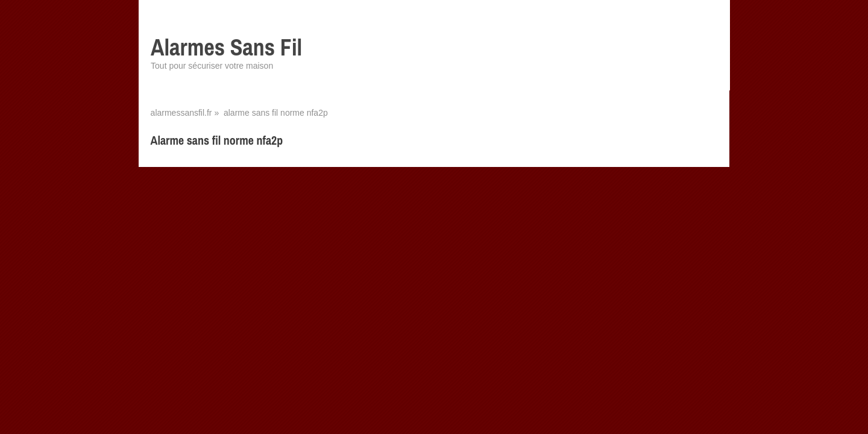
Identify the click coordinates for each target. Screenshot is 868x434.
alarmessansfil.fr (181, 113)
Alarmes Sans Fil (226, 47)
